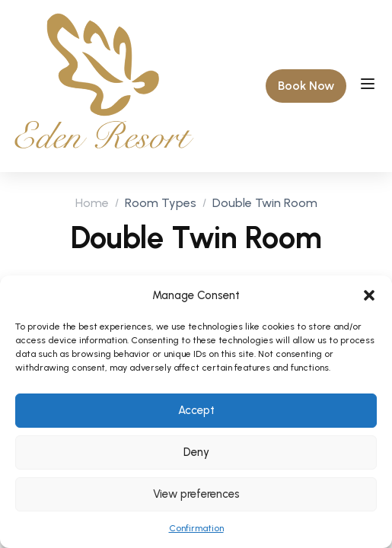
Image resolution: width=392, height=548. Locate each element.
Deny (196, 452)
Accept (196, 410)
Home (92, 203)
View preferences (196, 494)
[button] (369, 295)
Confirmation (196, 528)
